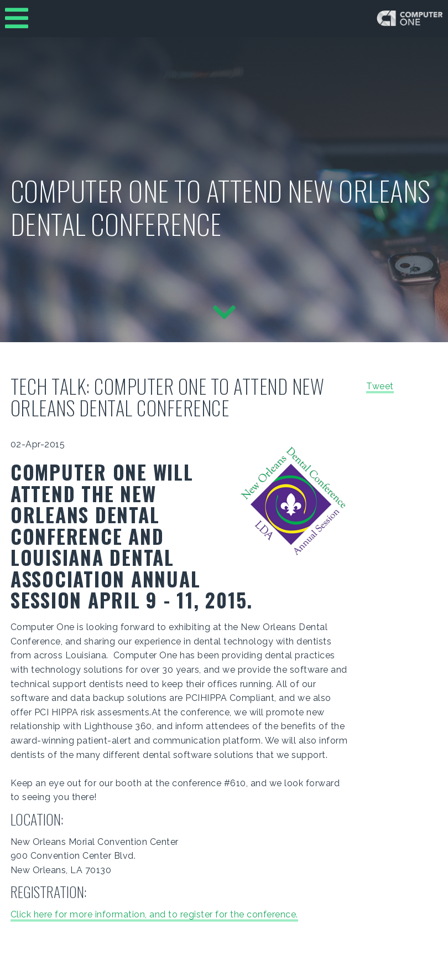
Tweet (380, 386)
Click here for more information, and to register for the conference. (154, 914)
